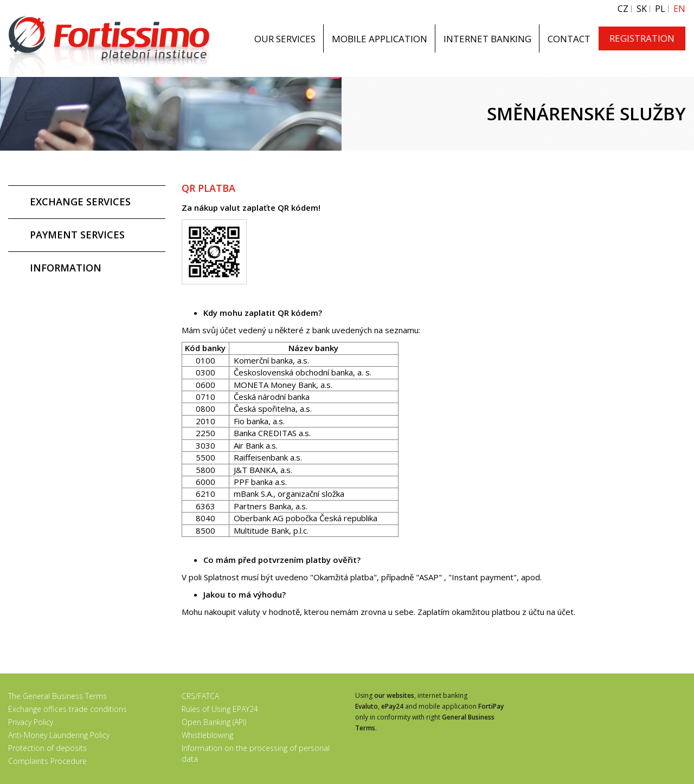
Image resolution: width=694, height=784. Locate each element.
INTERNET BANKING (487, 39)
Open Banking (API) (214, 722)
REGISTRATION (642, 38)
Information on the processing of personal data (256, 753)
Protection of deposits (47, 748)
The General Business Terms (57, 696)
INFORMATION (66, 268)
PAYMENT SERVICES (77, 235)
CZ (623, 9)
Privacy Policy (31, 722)
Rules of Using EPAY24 (220, 709)
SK (642, 9)
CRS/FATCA (200, 696)
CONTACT (569, 39)
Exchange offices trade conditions (68, 709)
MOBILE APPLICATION (380, 39)
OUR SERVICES (285, 39)
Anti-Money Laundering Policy (59, 735)
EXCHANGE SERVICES (80, 202)
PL (660, 9)
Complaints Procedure (47, 761)
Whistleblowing (207, 735)
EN (679, 9)
